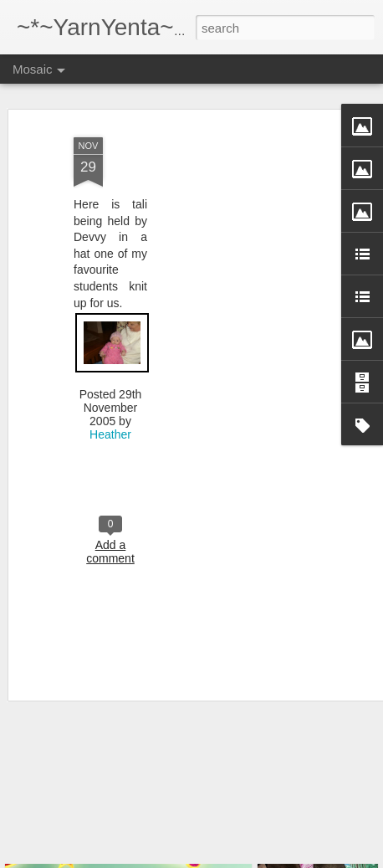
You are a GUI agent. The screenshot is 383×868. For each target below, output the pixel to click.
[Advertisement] (239, 222)
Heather (110, 414)
